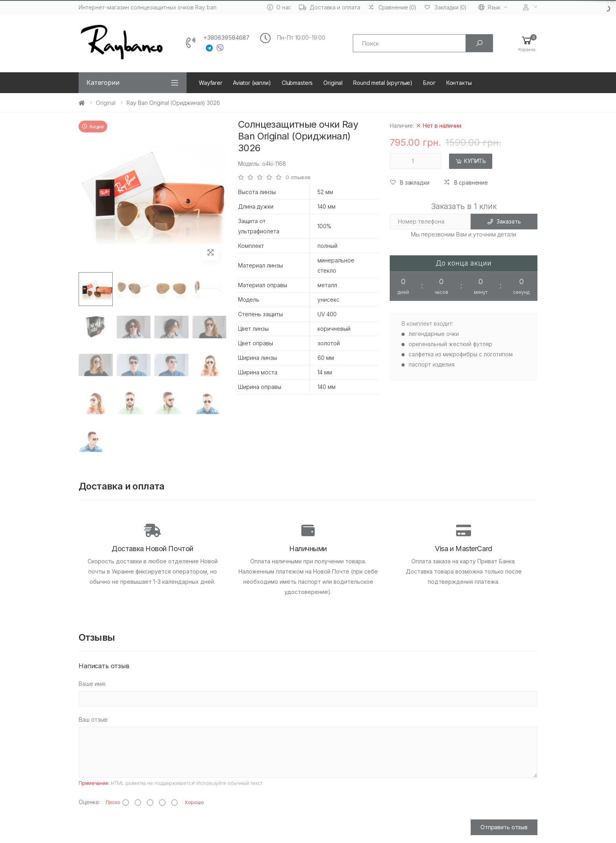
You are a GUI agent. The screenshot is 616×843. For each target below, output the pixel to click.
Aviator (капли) (252, 83)
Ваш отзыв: (93, 719)
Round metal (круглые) (383, 83)
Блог (429, 83)
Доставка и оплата (330, 7)
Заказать (504, 221)
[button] (527, 43)
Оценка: (89, 802)
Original (333, 83)
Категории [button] (103, 82)
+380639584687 (226, 38)
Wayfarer (211, 83)
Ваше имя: (92, 684)
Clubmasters (297, 83)
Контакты (459, 83)
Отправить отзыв (504, 827)
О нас (279, 7)
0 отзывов (298, 177)
